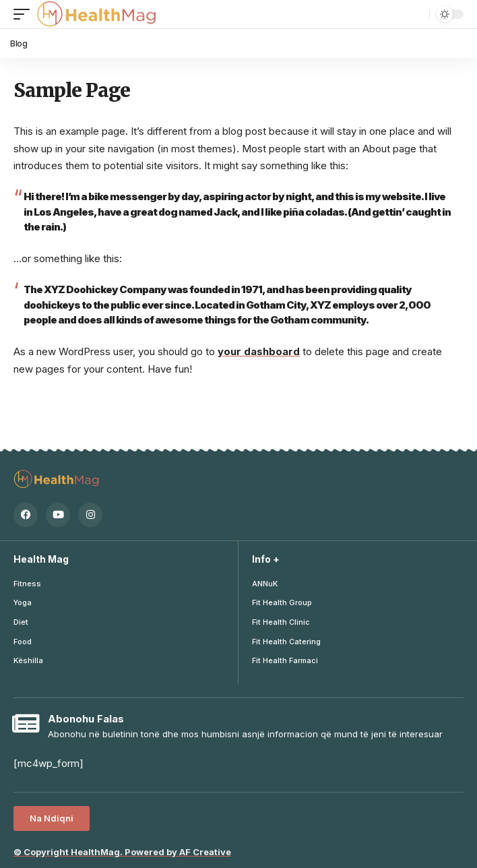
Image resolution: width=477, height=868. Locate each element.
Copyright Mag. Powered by (122, 852)
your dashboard (259, 351)
